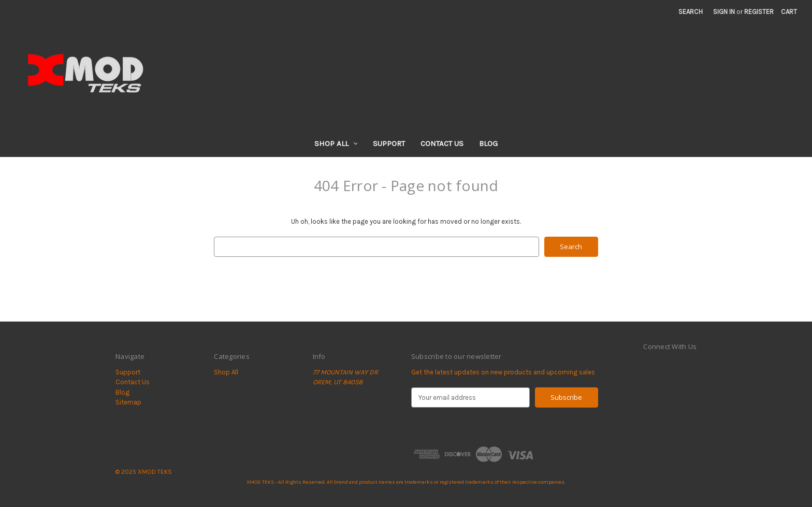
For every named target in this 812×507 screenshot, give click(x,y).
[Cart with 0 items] (789, 12)
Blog (488, 143)
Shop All (336, 143)
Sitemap (128, 402)
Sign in (724, 12)
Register (759, 12)
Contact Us (442, 143)
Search (691, 12)
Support (389, 143)
